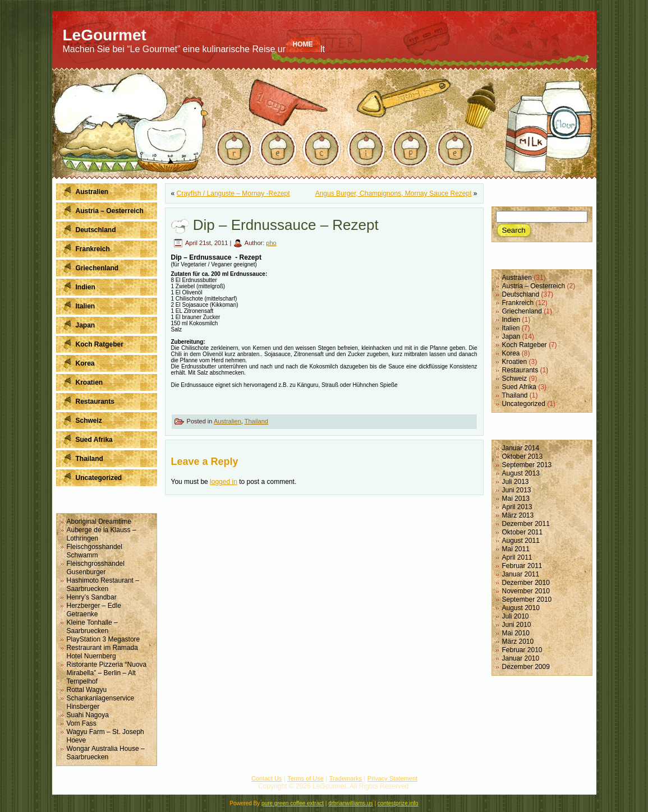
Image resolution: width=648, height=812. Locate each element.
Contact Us (266, 778)
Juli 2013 (516, 482)
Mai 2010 (516, 633)
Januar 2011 (521, 574)
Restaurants (520, 370)
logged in (224, 482)
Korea (511, 353)
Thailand (256, 421)
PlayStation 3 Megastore (104, 639)
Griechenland (522, 311)
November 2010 (526, 591)
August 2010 (521, 608)
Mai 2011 (516, 549)
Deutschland (521, 294)
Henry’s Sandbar (92, 597)
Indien (511, 320)
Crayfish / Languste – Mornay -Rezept (233, 193)
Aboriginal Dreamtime (99, 522)
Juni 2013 (517, 490)
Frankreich (518, 303)
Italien (511, 328)
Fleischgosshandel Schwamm (95, 551)
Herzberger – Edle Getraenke (94, 610)
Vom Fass (82, 723)
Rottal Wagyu (87, 690)
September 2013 (527, 465)
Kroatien (515, 362)
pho (271, 243)
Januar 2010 (521, 658)
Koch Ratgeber (525, 345)
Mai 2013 (516, 499)
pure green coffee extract (293, 803)
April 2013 (517, 507)
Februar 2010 (522, 650)
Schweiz (515, 379)
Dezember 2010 (526, 583)
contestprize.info (398, 803)
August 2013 (521, 473)
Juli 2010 (516, 616)
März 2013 (518, 515)
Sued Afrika (519, 387)
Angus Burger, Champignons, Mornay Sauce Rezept (394, 193)
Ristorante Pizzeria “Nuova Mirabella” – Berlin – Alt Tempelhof (107, 673)
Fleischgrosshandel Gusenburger (96, 568)
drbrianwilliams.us (350, 803)
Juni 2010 (517, 625)
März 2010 (518, 642)
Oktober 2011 (523, 532)
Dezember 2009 (526, 667)
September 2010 (527, 599)
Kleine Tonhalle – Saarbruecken (92, 627)
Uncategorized (524, 404)
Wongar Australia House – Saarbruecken (106, 753)
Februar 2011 (522, 566)
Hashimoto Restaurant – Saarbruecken (103, 585)
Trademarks (346, 778)
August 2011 (521, 541)
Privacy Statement (392, 778)
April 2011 (517, 557)
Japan (511, 336)
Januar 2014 (521, 448)
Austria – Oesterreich (534, 286)
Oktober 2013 (523, 456)
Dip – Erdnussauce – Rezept (286, 225)
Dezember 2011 (526, 524)
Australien (228, 421)
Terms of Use (305, 778)
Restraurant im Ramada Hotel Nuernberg (102, 652)
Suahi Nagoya (88, 715)
